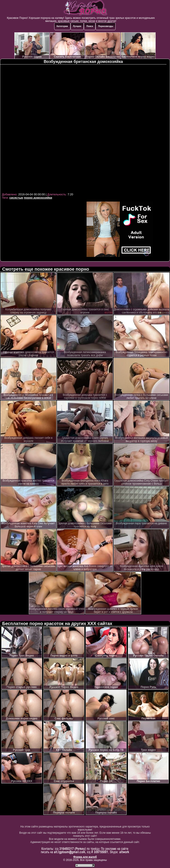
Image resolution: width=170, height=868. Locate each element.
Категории (62, 26)
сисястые (16, 198)
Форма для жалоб (85, 857)
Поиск (90, 26)
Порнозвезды (106, 26)
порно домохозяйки (38, 198)
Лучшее (77, 26)
